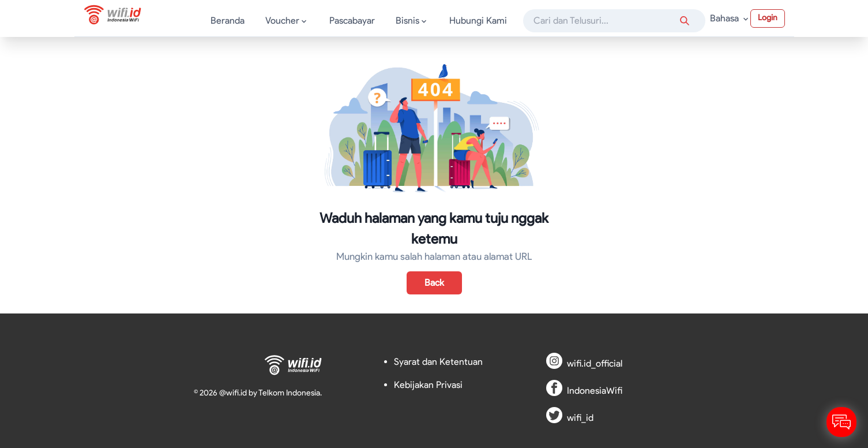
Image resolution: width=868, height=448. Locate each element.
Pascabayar (352, 20)
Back (434, 283)
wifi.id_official (595, 363)
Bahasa (730, 18)
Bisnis (412, 20)
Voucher (287, 20)
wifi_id (580, 418)
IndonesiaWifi (595, 391)
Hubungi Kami (478, 20)
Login (768, 18)
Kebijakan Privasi (428, 385)
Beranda (228, 20)
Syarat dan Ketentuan (438, 362)
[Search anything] (685, 21)
